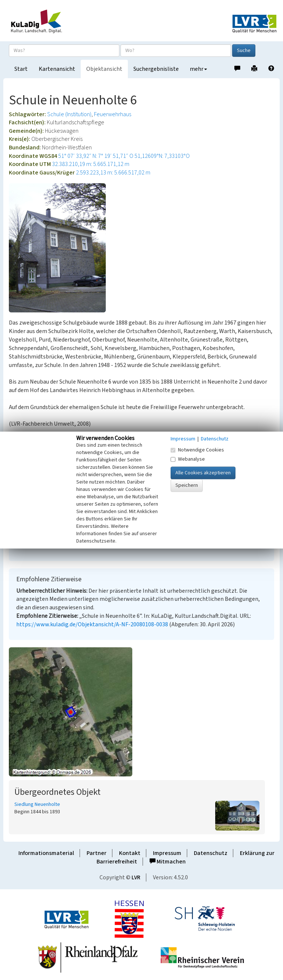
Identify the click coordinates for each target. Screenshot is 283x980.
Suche (244, 51)
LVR (136, 877)
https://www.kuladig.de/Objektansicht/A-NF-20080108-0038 (92, 624)
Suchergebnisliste (156, 69)
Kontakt (130, 853)
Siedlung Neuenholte (37, 804)
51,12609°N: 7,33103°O (162, 156)
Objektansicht (104, 69)
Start (21, 69)
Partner (97, 853)
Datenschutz (211, 853)
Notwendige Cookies (197, 450)
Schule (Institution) (69, 114)
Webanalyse (188, 459)
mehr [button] (198, 69)
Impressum (167, 853)
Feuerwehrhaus (113, 114)
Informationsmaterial (46, 853)
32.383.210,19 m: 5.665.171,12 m (91, 164)
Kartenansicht (57, 69)
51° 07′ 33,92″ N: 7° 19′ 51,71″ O (96, 156)
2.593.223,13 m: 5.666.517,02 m (113, 173)
